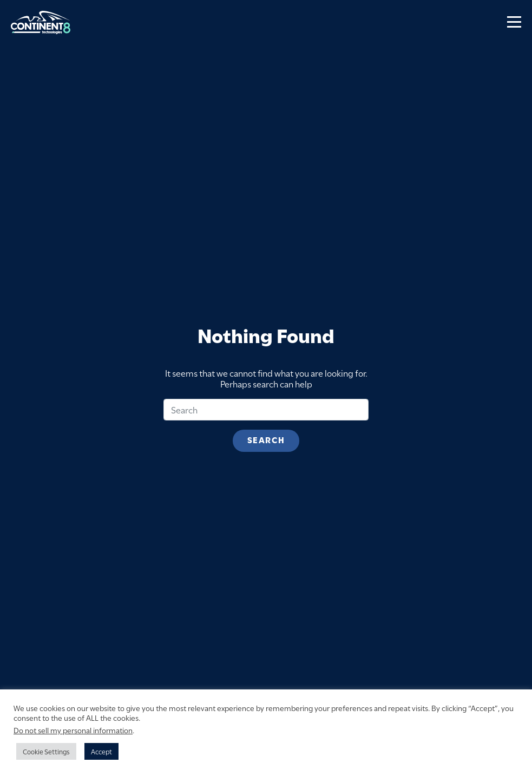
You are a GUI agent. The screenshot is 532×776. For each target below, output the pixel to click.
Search (266, 439)
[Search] (266, 410)
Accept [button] (101, 751)
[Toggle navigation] (514, 22)
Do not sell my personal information (73, 730)
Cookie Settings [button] (46, 751)
